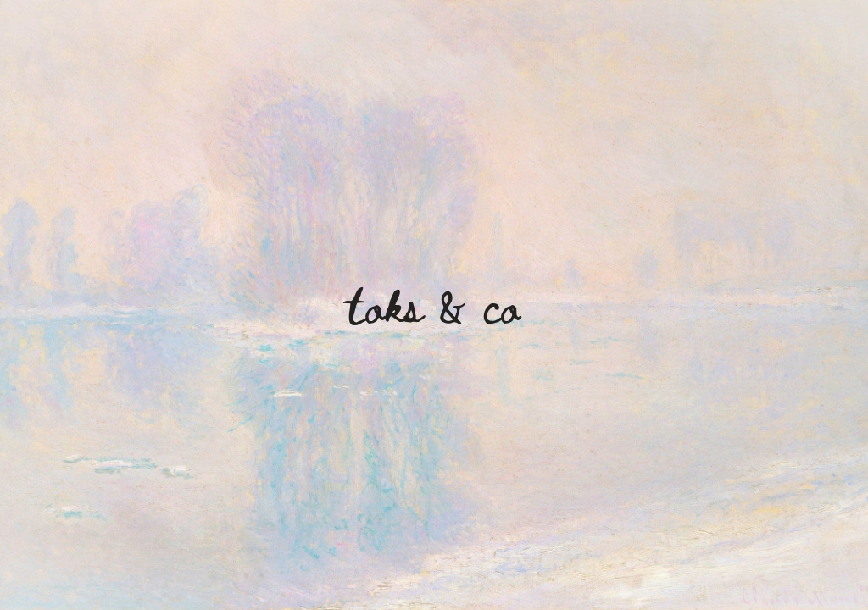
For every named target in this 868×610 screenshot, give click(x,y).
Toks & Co (434, 304)
